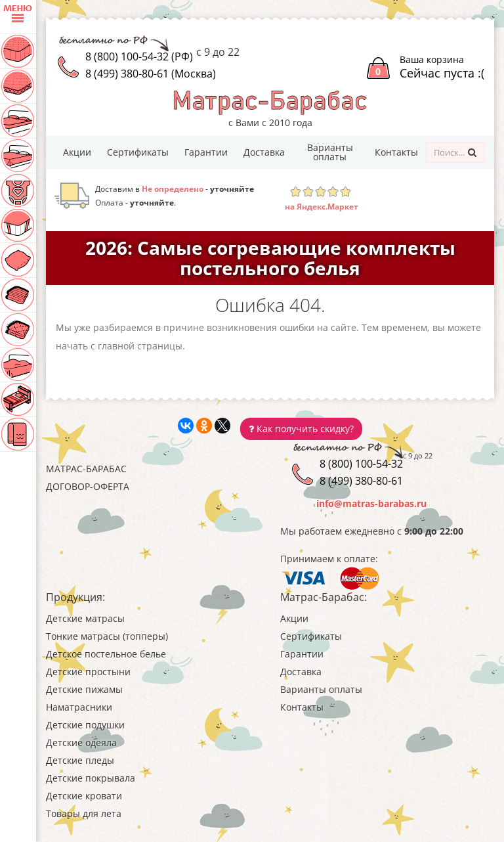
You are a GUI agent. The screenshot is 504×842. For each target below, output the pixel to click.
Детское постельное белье (106, 654)
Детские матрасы (85, 618)
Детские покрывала (91, 778)
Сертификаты (138, 152)
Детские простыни (88, 672)
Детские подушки (85, 725)
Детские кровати (84, 796)
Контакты (396, 152)
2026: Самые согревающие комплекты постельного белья (270, 258)
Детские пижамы (84, 689)
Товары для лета (84, 813)
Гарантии (206, 152)
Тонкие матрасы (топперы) (107, 636)
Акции (77, 152)
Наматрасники (79, 707)
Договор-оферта (88, 486)
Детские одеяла (81, 742)
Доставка (264, 152)
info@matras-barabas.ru (371, 503)
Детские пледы (80, 760)
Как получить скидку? (301, 429)
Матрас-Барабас (86, 469)
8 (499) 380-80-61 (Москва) (151, 74)
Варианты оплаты (330, 152)
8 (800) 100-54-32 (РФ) (139, 56)
